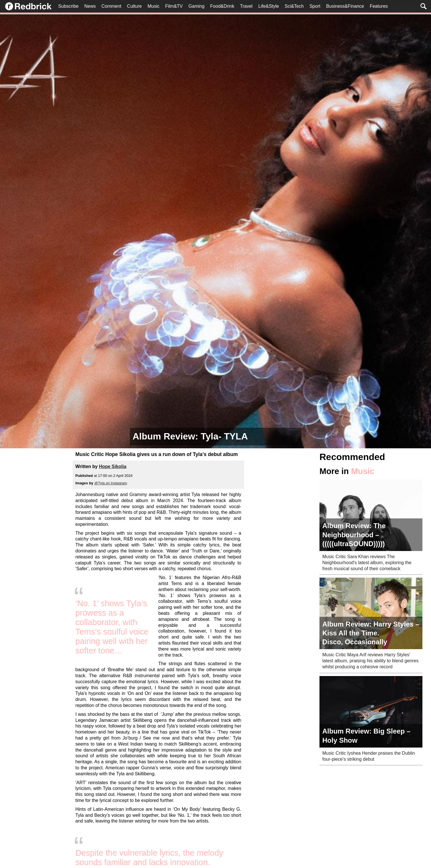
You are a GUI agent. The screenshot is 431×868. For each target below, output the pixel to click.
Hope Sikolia (113, 466)
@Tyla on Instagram (111, 483)
